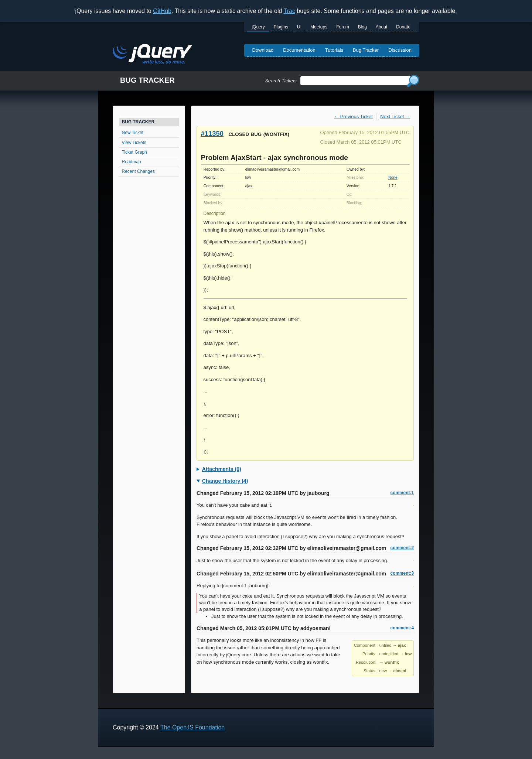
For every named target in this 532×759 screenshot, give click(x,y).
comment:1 (402, 493)
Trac (289, 11)
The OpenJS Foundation (192, 727)
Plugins (281, 27)
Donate (403, 27)
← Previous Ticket (353, 117)
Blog (362, 27)
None (393, 177)
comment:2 (402, 548)
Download (263, 50)
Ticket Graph (134, 152)
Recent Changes (138, 171)
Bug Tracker (366, 50)
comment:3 (402, 573)
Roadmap (132, 162)
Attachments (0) (222, 469)
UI (299, 27)
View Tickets (134, 143)
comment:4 (402, 628)
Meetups (319, 27)
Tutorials (334, 50)
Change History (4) (225, 481)
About (381, 27)
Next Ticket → (395, 117)
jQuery (258, 27)
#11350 (212, 134)
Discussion (400, 50)
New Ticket (133, 133)
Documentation (299, 50)
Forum (343, 27)
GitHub (162, 11)
